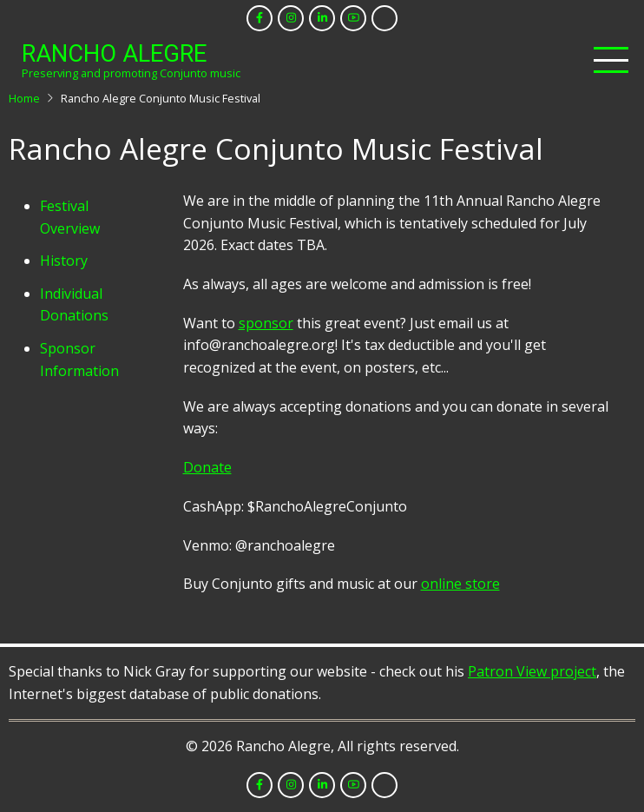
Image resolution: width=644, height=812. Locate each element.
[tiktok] (384, 18)
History (64, 261)
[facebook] (260, 18)
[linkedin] (322, 18)
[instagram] (291, 18)
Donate (207, 467)
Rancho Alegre (114, 54)
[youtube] (353, 18)
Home (24, 98)
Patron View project (532, 671)
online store (460, 584)
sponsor (266, 323)
